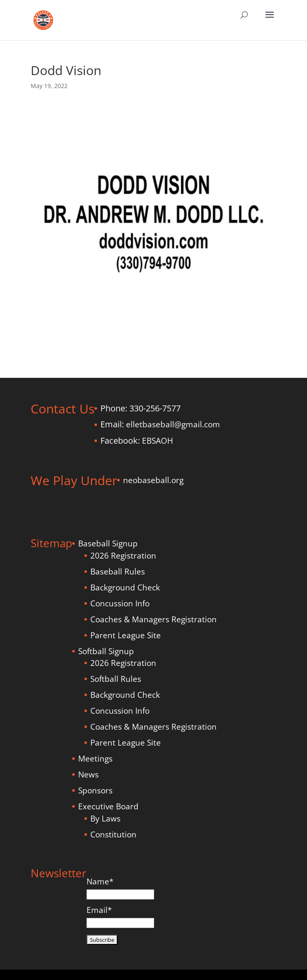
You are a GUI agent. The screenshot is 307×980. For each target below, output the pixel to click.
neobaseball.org (153, 480)
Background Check (125, 587)
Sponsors (95, 790)
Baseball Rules (118, 572)
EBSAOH (157, 441)
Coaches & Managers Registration (153, 619)
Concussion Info (120, 603)
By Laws (105, 819)
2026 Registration (123, 556)
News (88, 775)
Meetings (95, 759)
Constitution (113, 834)
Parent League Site (126, 635)
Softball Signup (106, 651)
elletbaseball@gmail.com (173, 424)
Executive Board (108, 806)
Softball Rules (116, 679)
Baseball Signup (108, 543)
